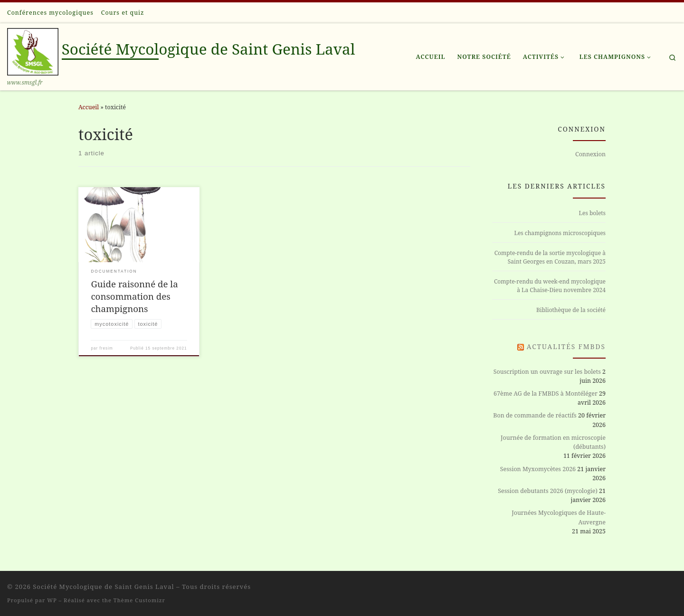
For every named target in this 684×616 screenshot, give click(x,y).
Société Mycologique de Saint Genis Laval (103, 587)
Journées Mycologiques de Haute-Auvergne (559, 517)
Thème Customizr (139, 600)
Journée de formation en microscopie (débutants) (553, 442)
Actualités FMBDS (566, 346)
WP (52, 600)
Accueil (89, 107)
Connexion (590, 154)
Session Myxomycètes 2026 (538, 469)
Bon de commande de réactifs (535, 415)
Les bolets (593, 213)
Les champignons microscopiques (560, 233)
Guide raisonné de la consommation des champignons (134, 296)
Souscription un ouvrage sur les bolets (547, 372)
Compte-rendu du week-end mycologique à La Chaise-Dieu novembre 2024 (550, 286)
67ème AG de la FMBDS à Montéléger (546, 393)
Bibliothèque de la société (571, 310)
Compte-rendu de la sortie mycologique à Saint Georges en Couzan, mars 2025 (550, 257)
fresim (106, 348)
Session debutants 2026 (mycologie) (548, 491)
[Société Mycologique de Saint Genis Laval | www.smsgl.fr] (33, 50)
